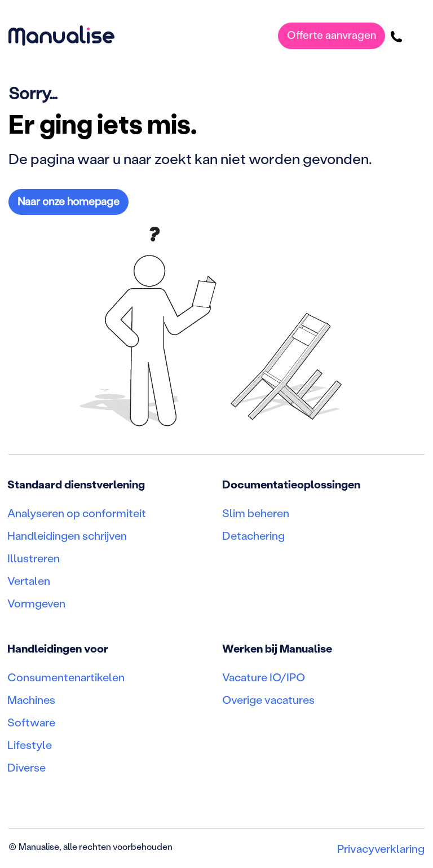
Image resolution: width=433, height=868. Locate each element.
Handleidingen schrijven (67, 535)
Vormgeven (36, 603)
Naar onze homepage (69, 201)
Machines (31, 699)
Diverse (26, 767)
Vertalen (29, 580)
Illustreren (34, 558)
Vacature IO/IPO (264, 677)
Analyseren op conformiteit (77, 513)
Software (31, 722)
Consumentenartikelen (66, 677)
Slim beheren (256, 513)
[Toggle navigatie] (417, 36)
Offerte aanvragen (332, 35)
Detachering (253, 535)
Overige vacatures (268, 699)
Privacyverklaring (381, 848)
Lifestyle (30, 744)
